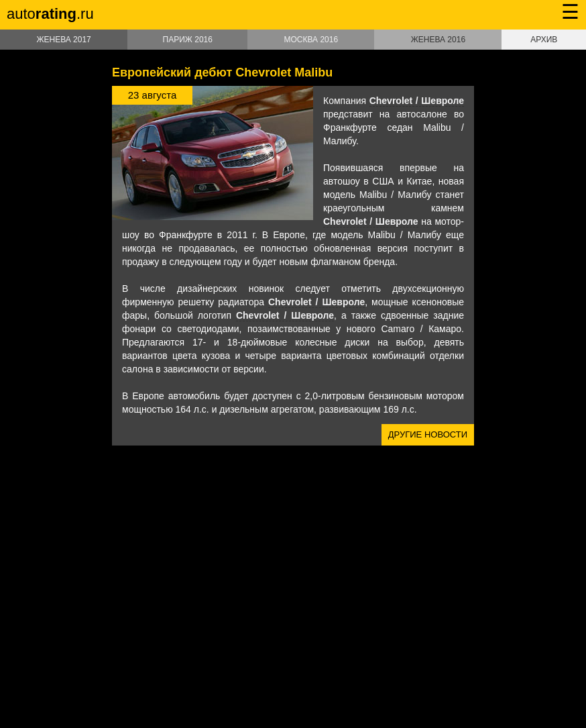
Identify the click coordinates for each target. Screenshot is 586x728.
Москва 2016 (311, 40)
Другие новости (428, 434)
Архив (544, 40)
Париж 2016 (188, 40)
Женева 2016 (438, 40)
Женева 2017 (63, 40)
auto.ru (50, 14)
